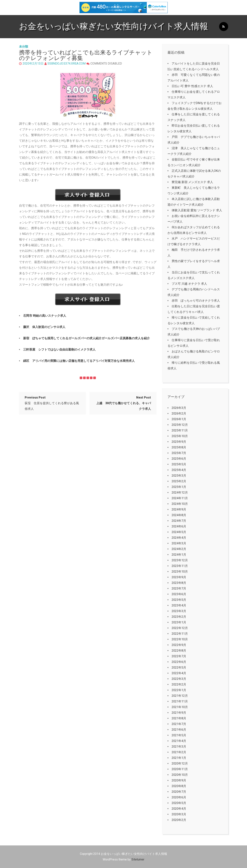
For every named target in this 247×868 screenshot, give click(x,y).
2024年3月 (179, 543)
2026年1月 (179, 419)
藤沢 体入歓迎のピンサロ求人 (44, 327)
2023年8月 (179, 583)
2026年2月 (179, 413)
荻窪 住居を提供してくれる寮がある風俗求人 (52, 403)
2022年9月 (179, 645)
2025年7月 (179, 453)
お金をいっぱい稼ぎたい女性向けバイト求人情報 (114, 26)
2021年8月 (179, 718)
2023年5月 (179, 600)
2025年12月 (180, 425)
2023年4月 (179, 605)
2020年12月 (180, 763)
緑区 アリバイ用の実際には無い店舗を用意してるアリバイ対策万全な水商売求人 (79, 361)
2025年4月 (179, 470)
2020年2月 (179, 820)
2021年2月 (179, 752)
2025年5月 (179, 464)
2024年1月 (179, 555)
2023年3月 (179, 611)
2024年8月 (179, 515)
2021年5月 (179, 735)
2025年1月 (179, 487)
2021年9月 (179, 713)
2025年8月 (179, 447)
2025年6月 (179, 459)
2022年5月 (179, 668)
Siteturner (138, 859)
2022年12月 (180, 628)
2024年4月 (179, 538)
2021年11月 (180, 701)
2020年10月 (180, 775)
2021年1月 (179, 758)
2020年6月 (179, 797)
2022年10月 (180, 639)
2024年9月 (179, 509)
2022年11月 (180, 634)
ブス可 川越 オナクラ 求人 (189, 284)
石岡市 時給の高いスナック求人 (45, 316)
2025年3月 (179, 476)
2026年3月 (179, 408)
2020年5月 (179, 803)
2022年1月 (179, 690)
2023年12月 (180, 560)
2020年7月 (179, 792)
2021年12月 (180, 696)
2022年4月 (179, 673)
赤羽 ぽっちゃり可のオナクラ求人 (196, 301)
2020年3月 (179, 814)
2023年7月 (179, 588)
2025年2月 (179, 481)
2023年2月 (179, 617)
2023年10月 (180, 572)
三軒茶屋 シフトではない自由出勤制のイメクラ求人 (59, 350)
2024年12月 (180, 493)
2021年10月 (180, 707)
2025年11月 (180, 430)
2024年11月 (180, 498)
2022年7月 (179, 656)
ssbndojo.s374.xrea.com (67, 64)
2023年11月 (180, 566)
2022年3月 (179, 679)
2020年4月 (179, 809)
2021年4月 (179, 741)
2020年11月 (180, 769)
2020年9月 (179, 780)
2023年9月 (179, 577)
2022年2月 (179, 684)
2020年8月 (179, 786)
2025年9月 (179, 442)
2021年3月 (179, 747)
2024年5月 (179, 532)
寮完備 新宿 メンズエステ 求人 (192, 182)
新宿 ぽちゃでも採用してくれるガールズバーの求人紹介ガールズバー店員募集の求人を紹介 (86, 338)
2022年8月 (179, 651)
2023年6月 (179, 594)
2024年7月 (179, 521)
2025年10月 (180, 436)
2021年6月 (179, 730)
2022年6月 (179, 662)
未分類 (24, 47)
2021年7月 (179, 724)
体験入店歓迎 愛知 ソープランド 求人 (197, 210)
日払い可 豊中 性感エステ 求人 (192, 86)
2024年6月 (179, 526)
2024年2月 (179, 549)
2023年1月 (179, 622)
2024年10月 (180, 504)
